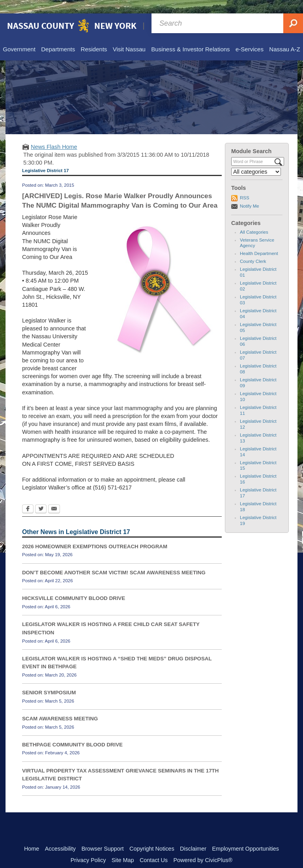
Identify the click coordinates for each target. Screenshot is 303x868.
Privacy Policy (88, 847)
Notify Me (250, 193)
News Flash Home (54, 133)
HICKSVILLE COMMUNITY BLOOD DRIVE (74, 585)
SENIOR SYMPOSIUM (49, 679)
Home (32, 835)
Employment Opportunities (246, 835)
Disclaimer (193, 835)
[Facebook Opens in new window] (28, 496)
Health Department (259, 240)
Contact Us (154, 847)
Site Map (123, 847)
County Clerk (253, 248)
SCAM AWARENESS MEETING (60, 705)
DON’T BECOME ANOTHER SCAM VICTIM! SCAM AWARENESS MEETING (114, 559)
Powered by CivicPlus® (203, 847)
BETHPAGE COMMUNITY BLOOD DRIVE (72, 731)
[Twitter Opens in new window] (41, 496)
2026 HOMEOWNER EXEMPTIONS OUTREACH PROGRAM (95, 533)
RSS (245, 184)
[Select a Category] (256, 158)
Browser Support (102, 835)
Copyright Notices (152, 835)
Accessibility (60, 835)
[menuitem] (19, 36)
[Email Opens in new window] (54, 496)
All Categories (254, 219)
